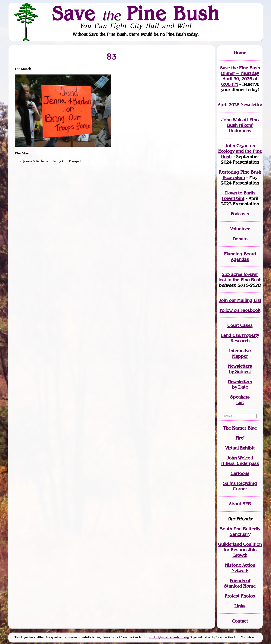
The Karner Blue (240, 428)
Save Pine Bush (136, 13)
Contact (240, 621)
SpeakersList (240, 400)
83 (112, 56)
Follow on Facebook (240, 310)
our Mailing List (244, 300)
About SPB (240, 504)
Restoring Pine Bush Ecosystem (240, 175)
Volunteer (240, 229)
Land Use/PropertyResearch (240, 338)
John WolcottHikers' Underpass (240, 461)
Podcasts (240, 214)
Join (223, 300)
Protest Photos (240, 596)
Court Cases (240, 325)
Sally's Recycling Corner (240, 486)
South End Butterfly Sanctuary (240, 532)
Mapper (240, 356)
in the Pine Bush (240, 277)
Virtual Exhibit (240, 448)
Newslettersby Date (240, 384)
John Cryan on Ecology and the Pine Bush (240, 151)
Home (240, 53)
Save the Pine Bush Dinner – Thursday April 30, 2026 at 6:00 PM (240, 76)
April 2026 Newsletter (240, 105)
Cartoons (240, 473)
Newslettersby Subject (240, 369)
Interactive (240, 351)
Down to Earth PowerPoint (238, 196)
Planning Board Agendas (240, 257)
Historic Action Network (240, 568)
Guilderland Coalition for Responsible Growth (240, 550)
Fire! (240, 438)
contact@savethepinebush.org (169, 638)
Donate (240, 239)
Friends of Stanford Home (240, 583)
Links (240, 606)
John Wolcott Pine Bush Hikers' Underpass (240, 125)
